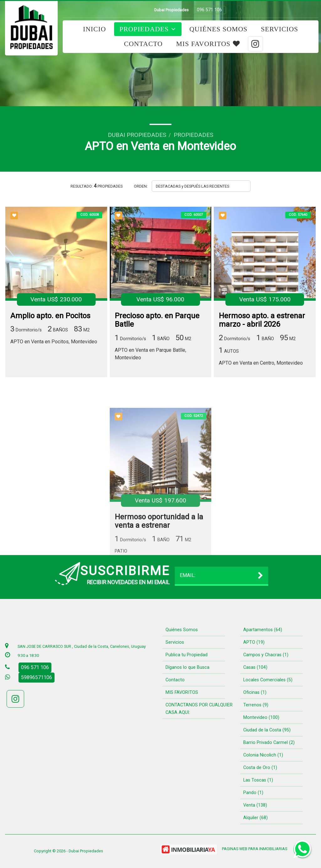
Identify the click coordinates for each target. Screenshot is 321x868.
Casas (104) (255, 667)
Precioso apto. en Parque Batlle (157, 321)
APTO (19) (254, 642)
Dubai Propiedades (137, 135)
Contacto (143, 44)
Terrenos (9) (256, 705)
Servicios (279, 29)
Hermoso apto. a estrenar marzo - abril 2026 (262, 321)
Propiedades (148, 29)
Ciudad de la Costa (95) (267, 730)
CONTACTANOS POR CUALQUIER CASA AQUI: (199, 709)
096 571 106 (209, 10)
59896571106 (37, 677)
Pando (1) (253, 793)
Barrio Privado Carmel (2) (269, 743)
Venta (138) (255, 805)
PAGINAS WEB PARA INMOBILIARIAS (255, 849)
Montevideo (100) (261, 717)
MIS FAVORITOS (208, 44)
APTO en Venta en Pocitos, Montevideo (54, 342)
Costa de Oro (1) (260, 768)
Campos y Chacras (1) (266, 655)
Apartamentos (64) (263, 630)
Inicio (95, 29)
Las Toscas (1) (258, 780)
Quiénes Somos (218, 29)
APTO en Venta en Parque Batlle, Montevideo (150, 354)
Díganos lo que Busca (187, 667)
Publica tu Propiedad (187, 655)
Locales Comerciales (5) (268, 680)
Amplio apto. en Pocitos (50, 317)
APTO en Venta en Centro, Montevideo (261, 364)
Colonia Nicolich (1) (263, 755)
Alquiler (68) (255, 818)
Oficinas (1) (255, 692)
